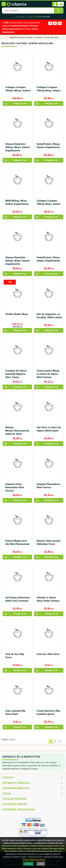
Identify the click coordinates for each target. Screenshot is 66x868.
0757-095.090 (44, 17)
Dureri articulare (51, 37)
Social (7, 794)
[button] (55, 4)
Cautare (39, 37)
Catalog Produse (14, 799)
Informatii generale (16, 783)
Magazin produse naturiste (21, 37)
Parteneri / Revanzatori (19, 810)
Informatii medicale (16, 788)
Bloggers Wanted (15, 804)
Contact (8, 778)
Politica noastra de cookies (34, 859)
